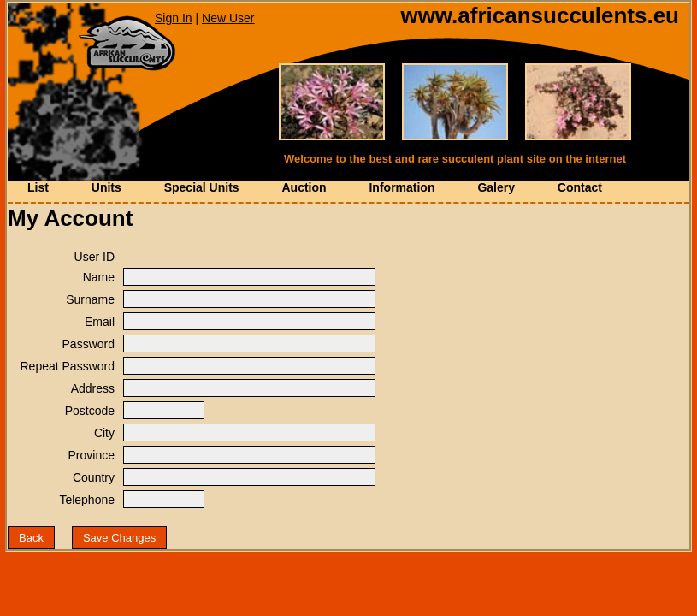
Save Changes (119, 538)
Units (106, 187)
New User (228, 18)
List (38, 187)
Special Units (202, 187)
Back (31, 538)
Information (402, 187)
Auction (304, 187)
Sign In (174, 18)
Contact (580, 187)
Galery (496, 187)
